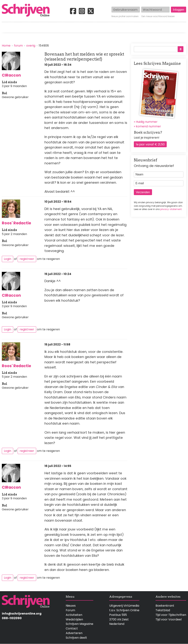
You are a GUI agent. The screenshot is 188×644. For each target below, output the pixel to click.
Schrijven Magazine (79, 624)
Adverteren (74, 633)
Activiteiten (113, 27)
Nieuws (71, 606)
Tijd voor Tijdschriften (171, 615)
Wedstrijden (84, 27)
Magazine (139, 27)
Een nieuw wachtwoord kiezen (158, 16)
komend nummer (148, 126)
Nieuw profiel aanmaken (125, 16)
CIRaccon (11, 75)
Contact (180, 27)
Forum (70, 610)
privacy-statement (171, 209)
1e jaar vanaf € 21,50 (150, 144)
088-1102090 (12, 618)
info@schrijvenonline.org (22, 614)
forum (18, 46)
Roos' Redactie (16, 223)
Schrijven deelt (76, 638)
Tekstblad (163, 610)
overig (31, 46)
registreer (27, 259)
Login (8, 259)
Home (6, 27)
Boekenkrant (165, 606)
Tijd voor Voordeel (169, 619)
